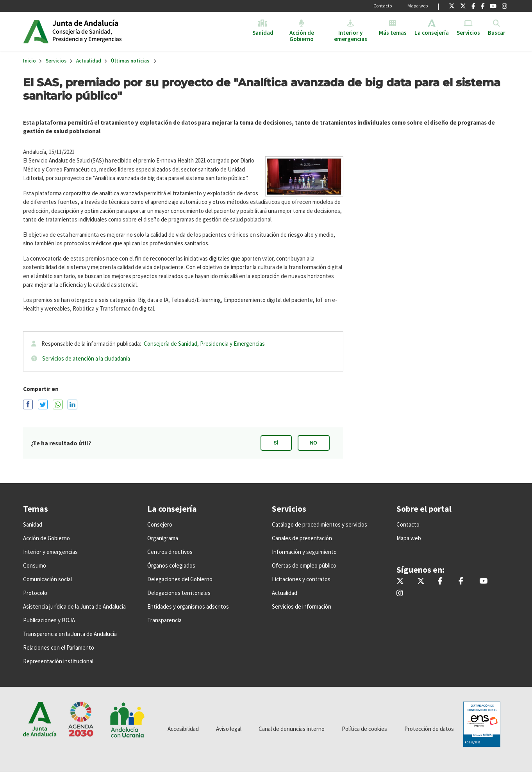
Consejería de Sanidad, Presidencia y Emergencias (204, 344)
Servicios (56, 61)
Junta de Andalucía (36, 31)
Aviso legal (229, 729)
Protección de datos (429, 729)
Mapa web (418, 6)
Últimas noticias (130, 61)
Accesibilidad (183, 729)
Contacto (383, 6)
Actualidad (89, 61)
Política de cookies (364, 729)
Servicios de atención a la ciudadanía (86, 358)
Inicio (112, 31)
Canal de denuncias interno (292, 729)
